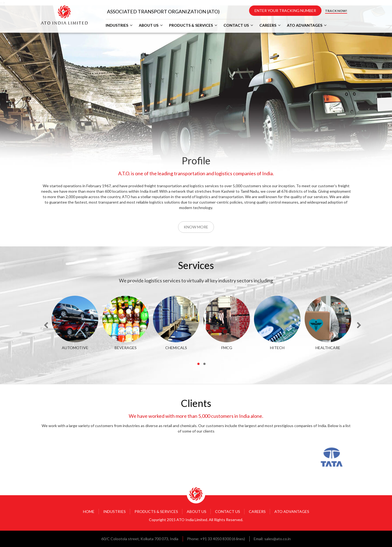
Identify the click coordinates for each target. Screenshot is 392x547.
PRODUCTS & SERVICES (191, 25)
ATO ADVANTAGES (305, 25)
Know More (196, 227)
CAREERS (268, 25)
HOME (89, 511)
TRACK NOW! (336, 11)
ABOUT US (149, 25)
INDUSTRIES (117, 25)
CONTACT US (236, 25)
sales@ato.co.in (278, 539)
